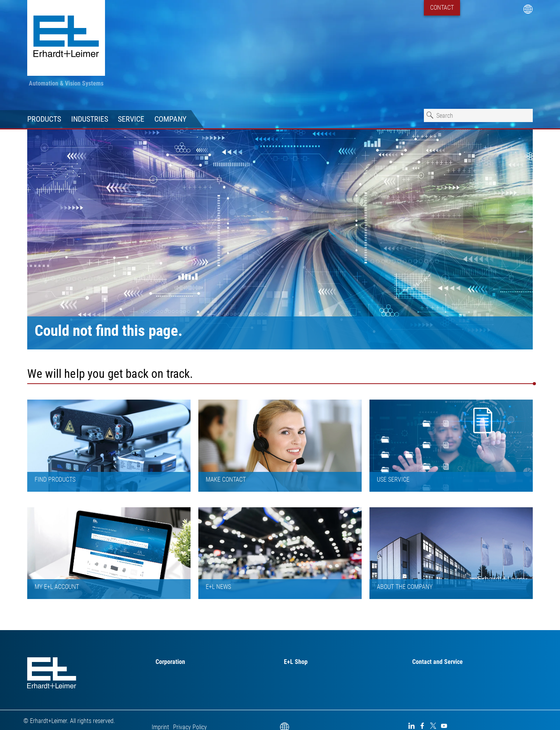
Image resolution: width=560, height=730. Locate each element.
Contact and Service (437, 662)
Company (170, 119)
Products (44, 119)
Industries (90, 119)
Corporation (170, 662)
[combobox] (478, 115)
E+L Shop (296, 662)
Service (131, 119)
